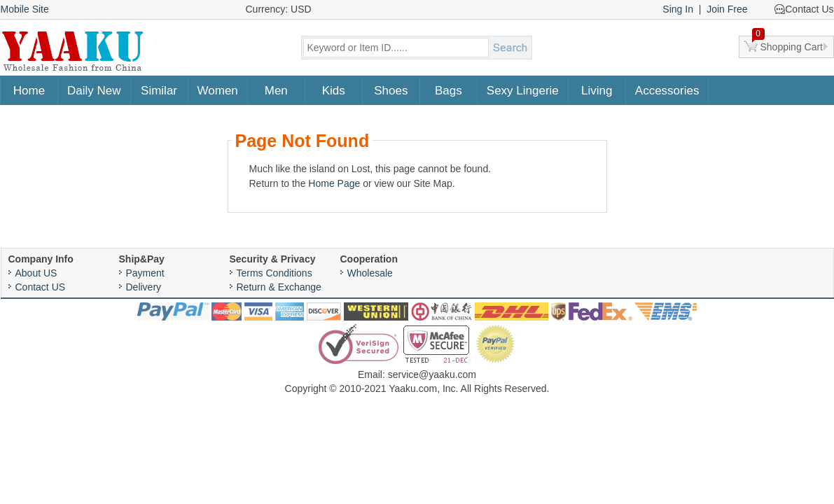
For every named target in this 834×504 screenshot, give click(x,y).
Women (218, 91)
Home (29, 91)
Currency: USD (279, 9)
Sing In (678, 9)
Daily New (94, 91)
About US (36, 273)
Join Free (727, 9)
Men (276, 91)
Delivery (144, 287)
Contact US (41, 287)
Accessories (667, 91)
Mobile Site (25, 9)
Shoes (391, 91)
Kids (334, 91)
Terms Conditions (274, 273)
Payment (145, 273)
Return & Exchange (279, 287)
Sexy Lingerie (523, 91)
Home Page (334, 183)
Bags (449, 91)
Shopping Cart (788, 44)
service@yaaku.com (432, 374)
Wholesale (370, 273)
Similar (159, 91)
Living (597, 91)
